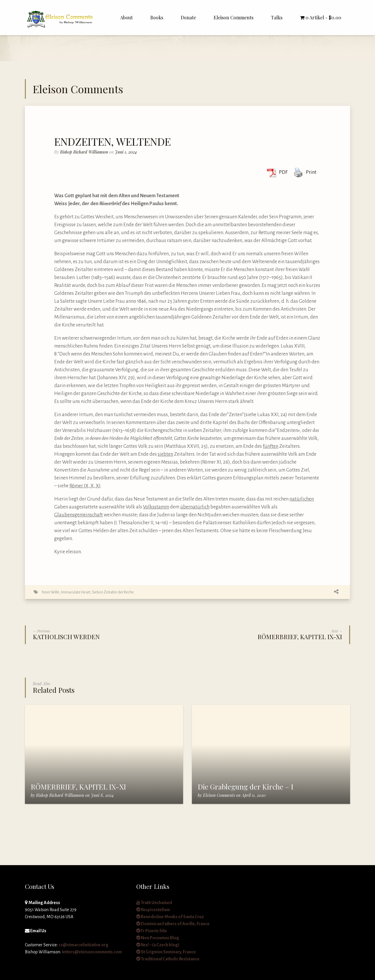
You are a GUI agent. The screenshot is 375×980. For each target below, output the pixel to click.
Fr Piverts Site (152, 931)
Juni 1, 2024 (126, 152)
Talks (277, 17)
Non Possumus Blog (158, 938)
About (126, 17)
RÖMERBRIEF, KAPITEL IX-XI (78, 787)
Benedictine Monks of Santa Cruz (170, 917)
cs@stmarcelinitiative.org (83, 945)
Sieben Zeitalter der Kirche (113, 592)
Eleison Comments (233, 17)
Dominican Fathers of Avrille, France (173, 924)
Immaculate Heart (76, 592)
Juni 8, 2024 (102, 795)
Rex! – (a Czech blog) (158, 945)
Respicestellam (153, 910)
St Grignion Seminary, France (166, 952)
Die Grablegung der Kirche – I (246, 787)
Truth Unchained (154, 903)
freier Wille (51, 592)
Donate (188, 17)
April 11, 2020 (254, 795)
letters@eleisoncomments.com (92, 952)
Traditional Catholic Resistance (168, 959)
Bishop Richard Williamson (84, 152)
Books (157, 17)
